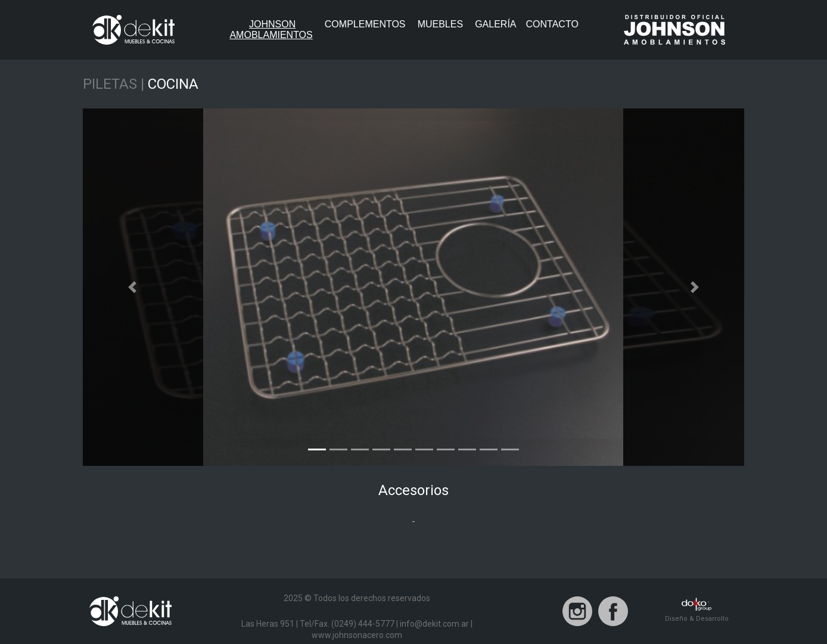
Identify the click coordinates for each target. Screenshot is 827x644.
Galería (495, 24)
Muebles (440, 24)
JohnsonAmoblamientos (274, 29)
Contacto (552, 24)
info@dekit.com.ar (434, 624)
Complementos (365, 24)
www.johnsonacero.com (357, 635)
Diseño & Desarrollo (697, 610)
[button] (133, 287)
